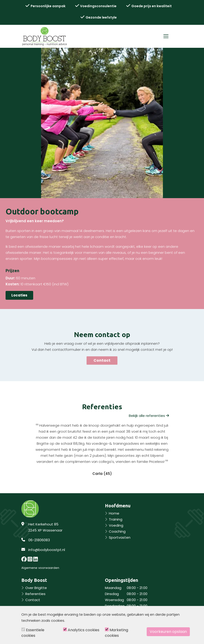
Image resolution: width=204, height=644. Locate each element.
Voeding (116, 525)
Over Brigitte (36, 588)
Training (116, 519)
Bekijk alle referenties (149, 416)
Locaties (19, 295)
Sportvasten (120, 537)
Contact (102, 360)
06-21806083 (39, 540)
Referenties (35, 594)
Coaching (117, 531)
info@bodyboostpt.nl (47, 550)
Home (114, 513)
